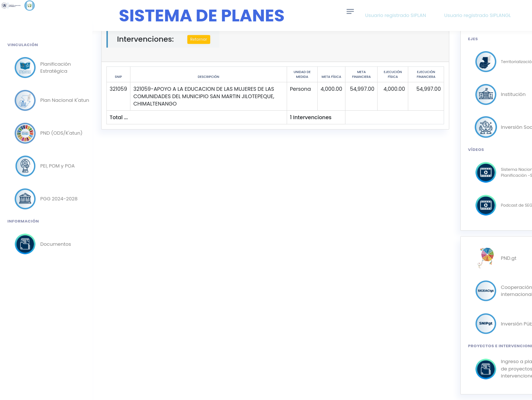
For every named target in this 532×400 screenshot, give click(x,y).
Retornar (201, 39)
